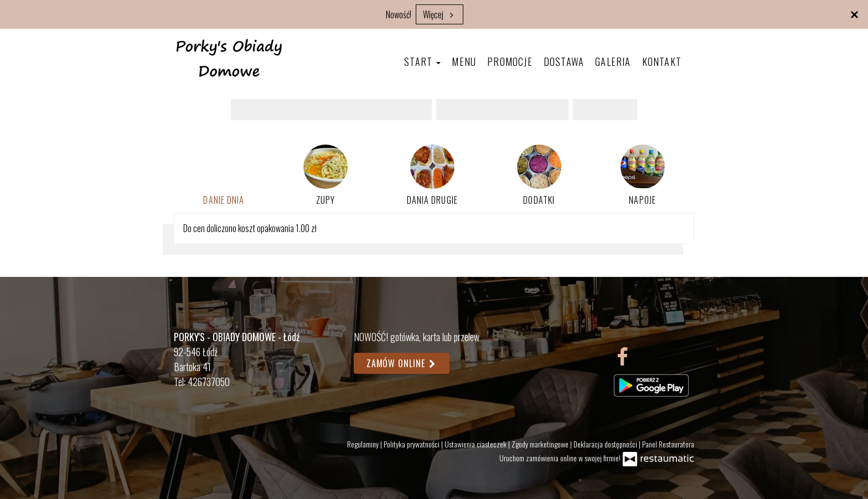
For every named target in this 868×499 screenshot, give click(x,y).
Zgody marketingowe (541, 444)
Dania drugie (432, 176)
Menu (464, 61)
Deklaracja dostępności (606, 444)
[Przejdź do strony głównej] (229, 58)
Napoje (643, 176)
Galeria (613, 61)
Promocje (510, 61)
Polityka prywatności (412, 444)
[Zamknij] (854, 14)
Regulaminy (364, 444)
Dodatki (539, 176)
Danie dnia (224, 200)
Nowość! (399, 14)
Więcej (440, 14)
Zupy (325, 176)
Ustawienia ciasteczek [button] (476, 444)
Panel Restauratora (668, 444)
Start (422, 61)
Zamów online (402, 363)
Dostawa (564, 61)
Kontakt (662, 61)
